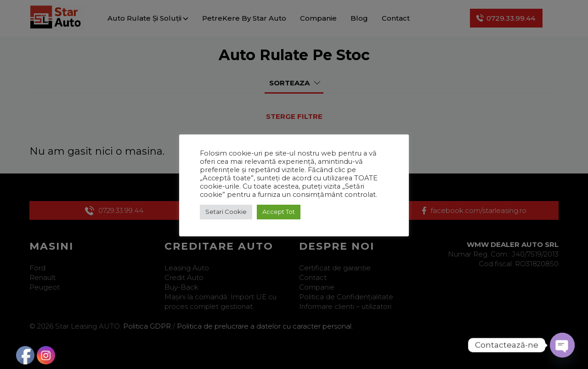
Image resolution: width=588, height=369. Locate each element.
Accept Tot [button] (279, 212)
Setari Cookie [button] (226, 212)
